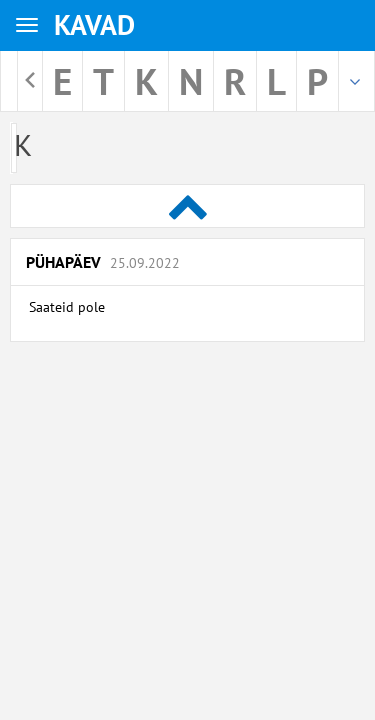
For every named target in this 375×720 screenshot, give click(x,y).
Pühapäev (103, 262)
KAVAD (94, 24)
